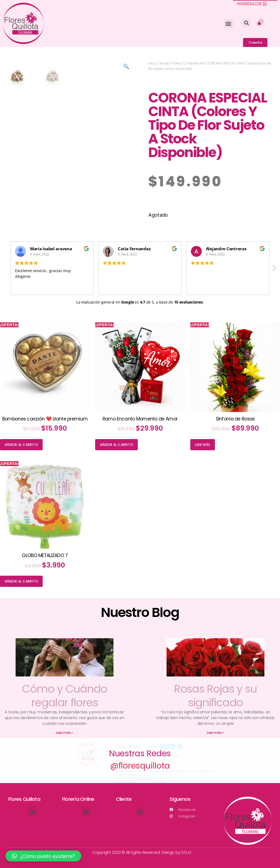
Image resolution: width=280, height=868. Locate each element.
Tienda (164, 63)
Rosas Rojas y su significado (215, 696)
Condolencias (194, 63)
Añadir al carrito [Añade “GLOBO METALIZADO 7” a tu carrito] (21, 581)
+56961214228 (249, 4)
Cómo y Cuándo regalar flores (64, 696)
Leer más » (65, 733)
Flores (176, 63)
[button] (228, 24)
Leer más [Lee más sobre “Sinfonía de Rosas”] (202, 445)
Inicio (152, 63)
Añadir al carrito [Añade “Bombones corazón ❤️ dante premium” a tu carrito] (21, 445)
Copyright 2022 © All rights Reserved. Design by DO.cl (142, 852)
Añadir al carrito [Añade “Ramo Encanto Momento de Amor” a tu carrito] (116, 445)
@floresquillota (140, 766)
